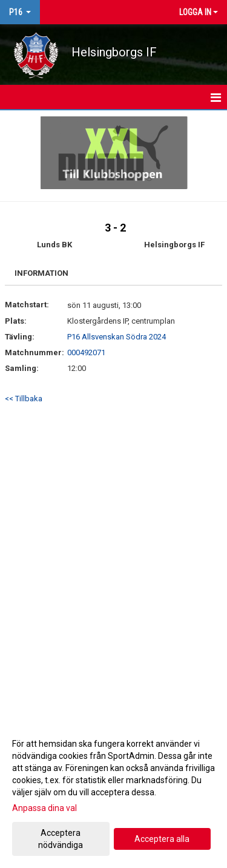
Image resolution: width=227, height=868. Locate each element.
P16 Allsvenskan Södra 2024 (117, 337)
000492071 (86, 352)
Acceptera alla (162, 839)
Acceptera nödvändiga (61, 839)
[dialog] (113, 794)
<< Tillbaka (24, 399)
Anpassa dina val (44, 808)
